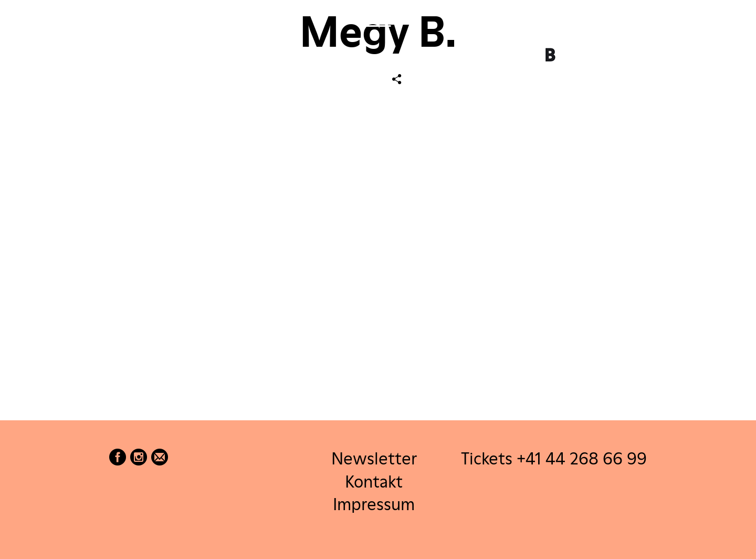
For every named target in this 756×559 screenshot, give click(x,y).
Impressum (374, 504)
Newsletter (374, 458)
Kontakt (374, 481)
